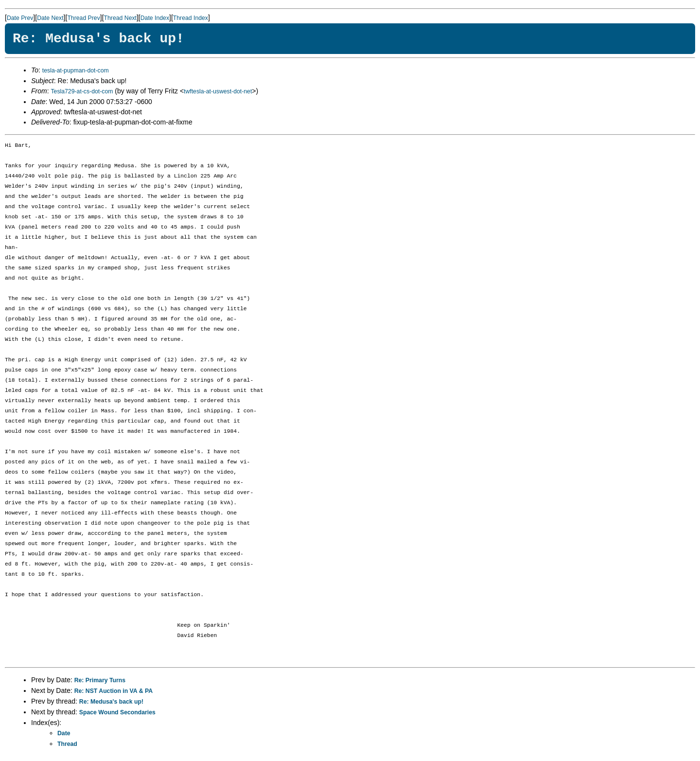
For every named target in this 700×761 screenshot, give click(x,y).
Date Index (155, 18)
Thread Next (120, 18)
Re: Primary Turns (100, 680)
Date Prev (20, 18)
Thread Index (191, 18)
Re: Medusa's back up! (111, 702)
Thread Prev (83, 18)
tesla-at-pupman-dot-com (76, 71)
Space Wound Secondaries (117, 712)
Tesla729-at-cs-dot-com (82, 91)
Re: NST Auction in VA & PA (114, 691)
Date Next (50, 18)
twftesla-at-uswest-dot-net (218, 91)
